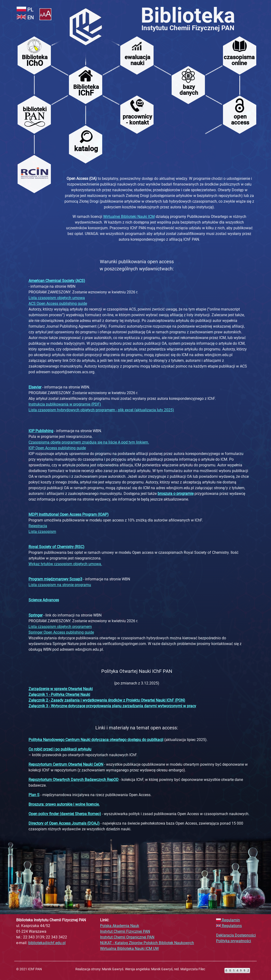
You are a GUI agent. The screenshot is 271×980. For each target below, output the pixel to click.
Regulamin (228, 920)
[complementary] (135, 938)
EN (25, 17)
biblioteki (35, 109)
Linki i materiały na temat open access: (137, 728)
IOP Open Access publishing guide (57, 448)
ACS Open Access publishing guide (58, 304)
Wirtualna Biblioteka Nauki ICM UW (129, 949)
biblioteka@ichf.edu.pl (47, 943)
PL (25, 10)
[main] (159, 211)
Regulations (229, 926)
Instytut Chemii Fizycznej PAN (125, 931)
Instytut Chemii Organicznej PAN (127, 937)
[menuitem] (86, 26)
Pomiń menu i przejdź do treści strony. (78, 1)
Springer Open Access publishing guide (61, 632)
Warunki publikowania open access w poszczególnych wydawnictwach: (137, 265)
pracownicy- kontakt (137, 120)
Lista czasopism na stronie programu (60, 585)
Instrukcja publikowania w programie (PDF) (65, 404)
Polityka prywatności (234, 941)
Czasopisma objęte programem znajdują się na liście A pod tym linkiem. (89, 442)
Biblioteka (188, 15)
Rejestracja (38, 526)
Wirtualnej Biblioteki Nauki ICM (129, 217)
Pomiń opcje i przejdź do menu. (58, 1)
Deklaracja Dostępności (236, 935)
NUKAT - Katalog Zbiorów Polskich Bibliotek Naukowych (147, 943)
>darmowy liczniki (231, 966)
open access (240, 120)
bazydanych (189, 90)
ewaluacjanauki (137, 60)
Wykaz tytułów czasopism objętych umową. (65, 564)
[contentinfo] (135, 970)
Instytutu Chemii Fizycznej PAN (188, 28)
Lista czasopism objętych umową (57, 298)
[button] (45, 15)
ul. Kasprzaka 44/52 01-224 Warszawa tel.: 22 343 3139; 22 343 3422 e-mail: (51, 931)
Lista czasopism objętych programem (60, 627)
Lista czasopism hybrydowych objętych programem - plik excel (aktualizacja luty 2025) (101, 410)
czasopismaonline (239, 60)
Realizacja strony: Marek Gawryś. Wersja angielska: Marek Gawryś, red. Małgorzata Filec (140, 969)
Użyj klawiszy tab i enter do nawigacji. (53, 1)
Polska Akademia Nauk (120, 926)
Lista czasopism (42, 532)
